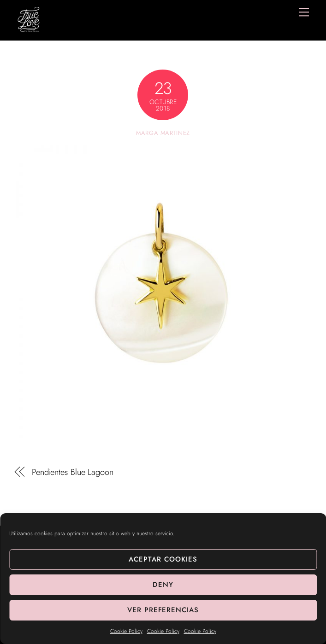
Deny (163, 585)
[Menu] (304, 12)
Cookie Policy (126, 631)
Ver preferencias (163, 610)
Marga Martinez (163, 133)
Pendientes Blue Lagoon (73, 472)
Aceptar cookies (163, 559)
